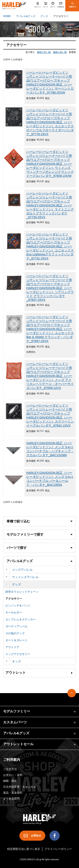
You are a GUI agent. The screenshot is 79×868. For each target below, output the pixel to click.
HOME (7, 16)
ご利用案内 (12, 760)
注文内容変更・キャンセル (20, 787)
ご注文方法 (10, 769)
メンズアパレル (22, 570)
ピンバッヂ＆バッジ (18, 606)
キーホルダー (14, 612)
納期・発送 (10, 781)
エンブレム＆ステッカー (21, 619)
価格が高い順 (60, 52)
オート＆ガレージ (16, 640)
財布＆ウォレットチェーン (22, 592)
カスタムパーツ (15, 722)
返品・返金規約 (13, 793)
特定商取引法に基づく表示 (24, 849)
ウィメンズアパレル (25, 577)
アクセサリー (14, 599)
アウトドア (12, 647)
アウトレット (16, 673)
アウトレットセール (18, 744)
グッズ (44, 16)
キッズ (16, 661)
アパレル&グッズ (26, 16)
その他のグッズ (15, 633)
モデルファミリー (17, 711)
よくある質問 (11, 799)
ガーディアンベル (16, 626)
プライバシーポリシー (58, 849)
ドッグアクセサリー (18, 654)
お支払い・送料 (13, 775)
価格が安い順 (44, 52)
